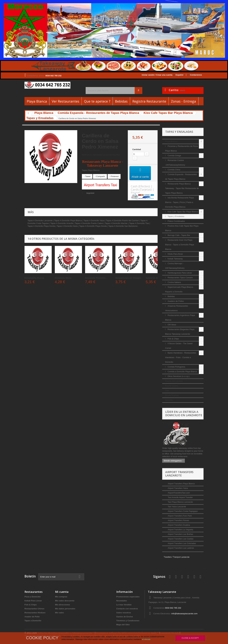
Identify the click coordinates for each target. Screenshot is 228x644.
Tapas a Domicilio (33, 621)
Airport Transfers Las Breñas (180, 534)
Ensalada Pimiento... (96, 278)
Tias (167, 391)
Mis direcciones (63, 605)
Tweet (87, 176)
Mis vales (60, 613)
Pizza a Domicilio (33, 597)
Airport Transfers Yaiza (178, 488)
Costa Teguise (172, 395)
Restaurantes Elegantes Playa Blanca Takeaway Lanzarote (180, 332)
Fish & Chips (173, 339)
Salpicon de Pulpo (156, 278)
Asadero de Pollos (175, 301)
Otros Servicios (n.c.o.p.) (178, 376)
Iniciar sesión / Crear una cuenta (157, 75)
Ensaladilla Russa (34, 278)
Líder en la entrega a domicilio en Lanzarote (184, 413)
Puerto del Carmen (174, 381)
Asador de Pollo (32, 617)
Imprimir (90, 193)
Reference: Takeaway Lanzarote (97, 155)
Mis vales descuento (65, 601)
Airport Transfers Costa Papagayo (182, 511)
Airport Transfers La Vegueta (180, 530)
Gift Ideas (172, 325)
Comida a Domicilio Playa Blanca (182, 372)
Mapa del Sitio (123, 625)
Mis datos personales (65, 609)
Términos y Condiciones (128, 621)
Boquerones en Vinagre (128, 278)
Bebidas (121, 101)
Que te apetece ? (97, 101)
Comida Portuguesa (176, 367)
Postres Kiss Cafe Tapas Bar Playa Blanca (182, 228)
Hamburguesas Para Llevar (179, 273)
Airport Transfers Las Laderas (181, 548)
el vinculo (146, 639)
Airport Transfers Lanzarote (179, 474)
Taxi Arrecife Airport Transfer (180, 497)
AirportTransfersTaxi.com (179, 493)
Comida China (174, 170)
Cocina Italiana (174, 282)
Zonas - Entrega (183, 101)
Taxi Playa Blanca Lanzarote (180, 502)
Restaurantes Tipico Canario (180, 278)
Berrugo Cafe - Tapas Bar (179, 235)
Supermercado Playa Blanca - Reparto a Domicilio (180, 289)
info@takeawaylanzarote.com (184, 614)
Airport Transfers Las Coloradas (182, 543)
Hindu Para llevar (175, 254)
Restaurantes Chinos (34, 609)
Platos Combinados (176, 221)
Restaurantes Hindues (35, 613)
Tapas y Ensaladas (176, 216)
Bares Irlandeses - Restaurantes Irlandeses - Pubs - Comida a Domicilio (181, 357)
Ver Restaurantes (65, 101)
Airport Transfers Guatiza (179, 525)
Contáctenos (196, 75)
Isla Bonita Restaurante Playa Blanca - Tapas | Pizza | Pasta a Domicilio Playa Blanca (179, 202)
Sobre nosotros (124, 613)
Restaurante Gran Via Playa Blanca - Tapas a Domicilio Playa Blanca (180, 245)
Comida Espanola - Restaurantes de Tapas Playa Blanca (181, 177)
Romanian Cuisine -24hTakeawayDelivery (175, 163)
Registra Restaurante (149, 101)
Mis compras (61, 597)
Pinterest (114, 176)
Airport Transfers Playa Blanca (181, 484)
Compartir (100, 176)
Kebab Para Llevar (33, 601)
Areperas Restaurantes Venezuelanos (177, 308)
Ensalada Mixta (63, 278)
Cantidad (137, 149)
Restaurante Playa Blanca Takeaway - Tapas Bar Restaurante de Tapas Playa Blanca (182, 188)
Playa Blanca (37, 101)
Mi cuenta (62, 592)
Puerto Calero (172, 386)
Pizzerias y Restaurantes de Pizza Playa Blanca (181, 148)
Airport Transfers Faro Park (179, 516)
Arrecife (169, 400)
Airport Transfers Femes (178, 520)
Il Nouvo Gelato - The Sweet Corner (179, 346)
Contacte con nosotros (127, 609)
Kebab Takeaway (175, 259)
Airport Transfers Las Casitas (180, 539)
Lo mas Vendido (124, 605)
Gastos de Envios (125, 617)
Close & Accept (190, 638)
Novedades (122, 601)
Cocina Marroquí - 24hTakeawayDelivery (175, 266)
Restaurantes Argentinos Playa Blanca (180, 318)
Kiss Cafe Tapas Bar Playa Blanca (182, 212)
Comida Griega (174, 156)
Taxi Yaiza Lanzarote (177, 507)
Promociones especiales (128, 597)
